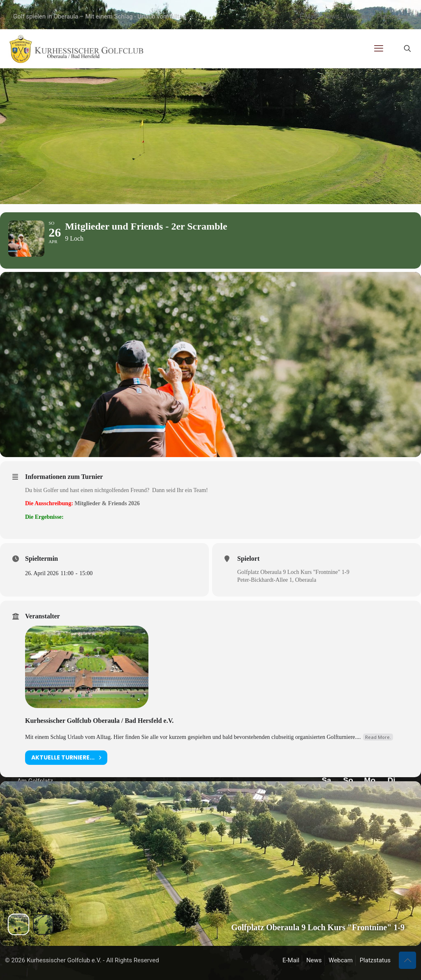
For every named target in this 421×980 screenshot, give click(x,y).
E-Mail (308, 16)
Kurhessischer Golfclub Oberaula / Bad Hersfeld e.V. (99, 738)
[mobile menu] (379, 49)
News (331, 16)
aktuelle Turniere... (66, 775)
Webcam (358, 16)
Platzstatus (392, 16)
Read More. (378, 755)
